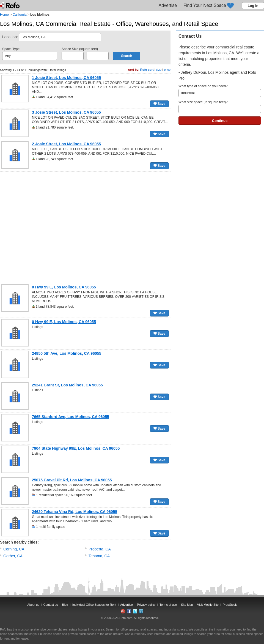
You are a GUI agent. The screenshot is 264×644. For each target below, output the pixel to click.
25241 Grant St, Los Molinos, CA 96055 (67, 385)
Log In (253, 6)
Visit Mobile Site (208, 605)
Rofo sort (147, 70)
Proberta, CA (100, 549)
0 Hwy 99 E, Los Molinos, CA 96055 (64, 287)
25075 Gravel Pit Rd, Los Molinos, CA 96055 (72, 480)
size (159, 70)
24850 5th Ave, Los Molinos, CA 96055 (67, 353)
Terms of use (168, 605)
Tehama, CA (99, 556)
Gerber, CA (13, 556)
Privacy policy (146, 605)
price (167, 70)
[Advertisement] (54, 227)
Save (159, 104)
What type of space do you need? (220, 91)
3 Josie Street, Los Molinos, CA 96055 (66, 112)
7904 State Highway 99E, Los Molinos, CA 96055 (76, 448)
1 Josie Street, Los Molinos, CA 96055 (66, 78)
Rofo (10, 6)
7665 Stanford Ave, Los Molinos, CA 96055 (71, 417)
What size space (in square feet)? (220, 107)
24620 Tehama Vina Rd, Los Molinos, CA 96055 (75, 512)
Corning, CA (14, 549)
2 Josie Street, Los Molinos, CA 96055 (66, 144)
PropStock (230, 605)
